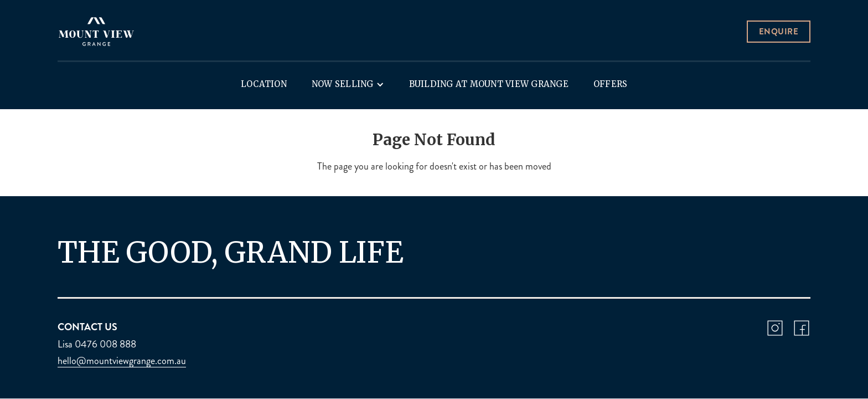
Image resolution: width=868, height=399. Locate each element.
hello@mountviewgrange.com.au (122, 361)
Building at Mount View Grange (489, 84)
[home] (96, 32)
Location (264, 84)
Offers (611, 84)
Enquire (779, 32)
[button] (348, 84)
